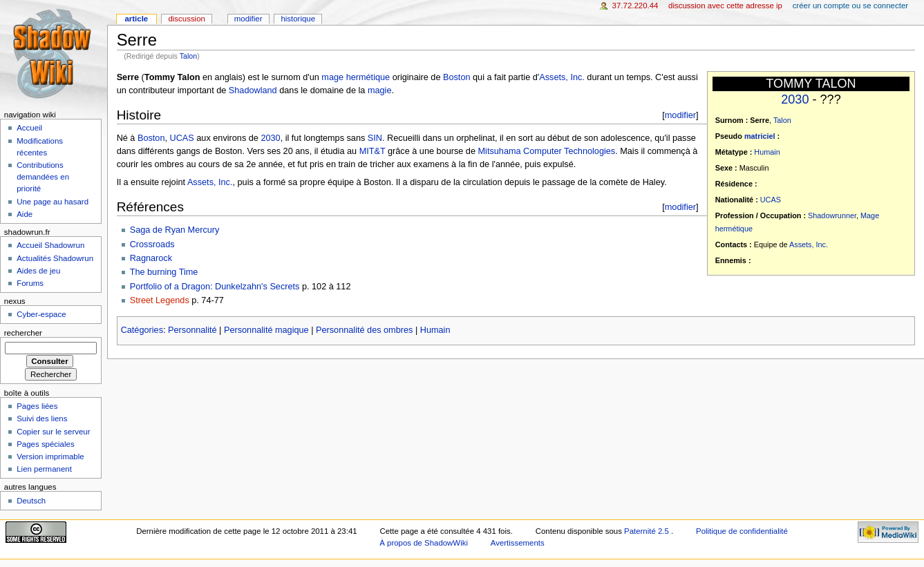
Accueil (29, 128)
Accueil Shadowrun (50, 245)
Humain (767, 152)
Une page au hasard (53, 202)
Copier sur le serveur (53, 432)
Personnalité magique (266, 330)
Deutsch (31, 501)
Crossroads (152, 244)
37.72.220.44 (635, 6)
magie (380, 90)
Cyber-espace (41, 314)
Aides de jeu (38, 271)
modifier (680, 115)
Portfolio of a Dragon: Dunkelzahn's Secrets (215, 287)
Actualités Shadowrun (55, 258)
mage (332, 77)
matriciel (760, 136)
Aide (25, 214)
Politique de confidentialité (742, 531)
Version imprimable (50, 457)
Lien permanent (44, 469)
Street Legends (160, 300)
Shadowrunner (832, 215)
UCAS (771, 200)
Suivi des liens (42, 419)
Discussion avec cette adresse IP (725, 6)
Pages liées (37, 406)
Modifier (248, 19)
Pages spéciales (45, 444)
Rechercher (23, 333)
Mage (870, 215)
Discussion (186, 19)
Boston (457, 77)
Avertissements (518, 543)
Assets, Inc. (809, 244)
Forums (30, 283)
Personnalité (192, 330)
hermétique (734, 229)
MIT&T (373, 151)
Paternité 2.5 (648, 531)
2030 (795, 99)
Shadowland (253, 90)
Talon (188, 56)
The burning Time (164, 272)
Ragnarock (151, 258)
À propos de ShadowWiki (424, 543)
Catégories (142, 330)
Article (136, 19)
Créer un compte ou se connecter (850, 6)
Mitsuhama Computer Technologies (547, 151)
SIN (375, 138)
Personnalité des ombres (364, 330)
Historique (298, 19)
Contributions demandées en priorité (43, 177)
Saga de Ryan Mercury (175, 230)
